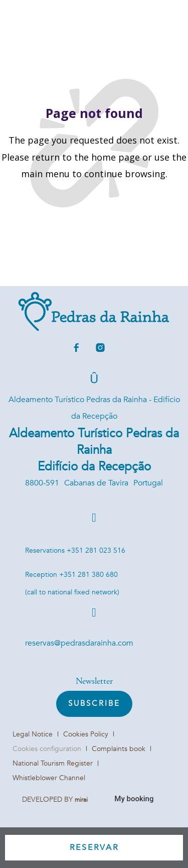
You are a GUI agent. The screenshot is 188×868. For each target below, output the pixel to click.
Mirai (81, 800)
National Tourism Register (53, 763)
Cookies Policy (86, 734)
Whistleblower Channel (49, 778)
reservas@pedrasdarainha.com (79, 643)
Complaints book (119, 749)
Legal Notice (33, 734)
